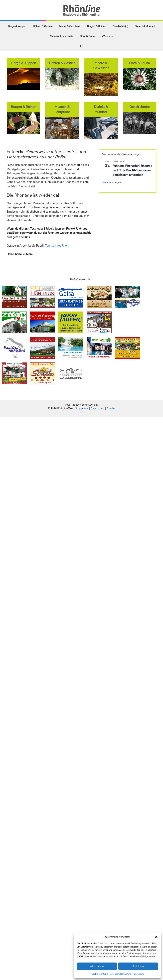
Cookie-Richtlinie (100, 974)
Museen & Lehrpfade (62, 36)
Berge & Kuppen (17, 26)
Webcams (108, 36)
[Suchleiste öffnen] (81, 46)
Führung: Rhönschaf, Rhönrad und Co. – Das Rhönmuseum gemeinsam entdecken (132, 170)
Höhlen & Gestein (43, 26)
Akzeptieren (97, 966)
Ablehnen (138, 966)
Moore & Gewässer (70, 26)
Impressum (138, 974)
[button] (156, 937)
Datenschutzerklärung (121, 974)
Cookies (111, 408)
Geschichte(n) (120, 26)
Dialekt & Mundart (145, 26)
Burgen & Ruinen (97, 26)
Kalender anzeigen (111, 182)
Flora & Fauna (88, 36)
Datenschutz (98, 408)
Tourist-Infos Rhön (57, 246)
